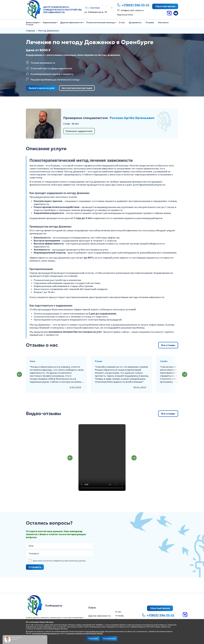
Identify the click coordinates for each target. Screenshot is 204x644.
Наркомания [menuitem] (49, 22)
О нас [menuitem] (122, 22)
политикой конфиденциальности (46, 633)
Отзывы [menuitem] (150, 22)
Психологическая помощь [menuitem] (101, 22)
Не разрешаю (109, 638)
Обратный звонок (165, 6)
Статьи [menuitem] (30, 25)
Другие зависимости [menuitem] (71, 22)
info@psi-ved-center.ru (132, 10)
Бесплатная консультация (77, 88)
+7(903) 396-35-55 (136, 5)
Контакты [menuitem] (163, 22)
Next (185, 374)
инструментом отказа (95, 631)
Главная (30, 31)
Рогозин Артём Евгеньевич (132, 118)
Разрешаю (93, 638)
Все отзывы (168, 345)
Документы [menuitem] (135, 22)
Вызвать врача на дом (42, 88)
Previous (19, 374)
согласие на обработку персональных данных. (84, 633)
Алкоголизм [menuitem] (32, 22)
